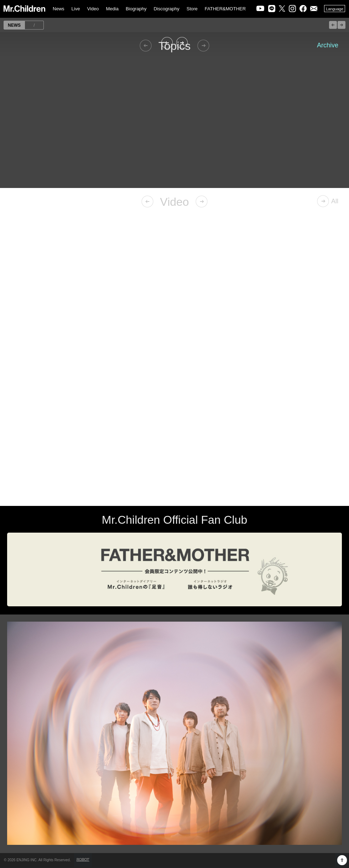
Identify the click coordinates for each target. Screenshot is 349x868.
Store (192, 9)
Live (76, 9)
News (59, 9)
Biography (136, 9)
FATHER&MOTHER (225, 9)
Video (93, 9)
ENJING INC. (27, 860)
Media (112, 9)
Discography (166, 9)
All (335, 201)
